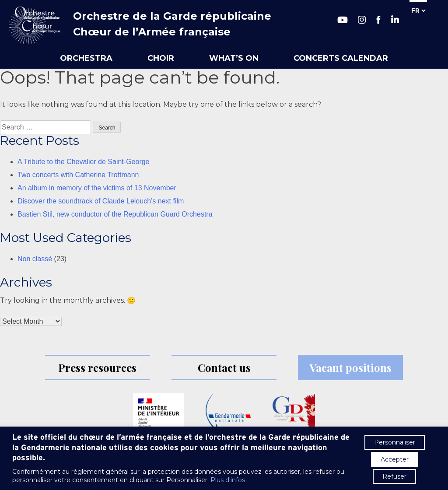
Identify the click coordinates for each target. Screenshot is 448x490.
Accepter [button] (395, 459)
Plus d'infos (228, 480)
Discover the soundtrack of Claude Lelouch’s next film (101, 201)
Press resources (97, 367)
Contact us (224, 367)
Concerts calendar (341, 58)
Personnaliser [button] (395, 442)
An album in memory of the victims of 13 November (97, 188)
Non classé (35, 259)
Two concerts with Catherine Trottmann (78, 175)
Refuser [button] (394, 476)
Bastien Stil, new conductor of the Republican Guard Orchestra (115, 214)
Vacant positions (351, 367)
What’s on (234, 58)
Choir (161, 58)
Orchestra (86, 58)
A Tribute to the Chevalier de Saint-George (84, 162)
